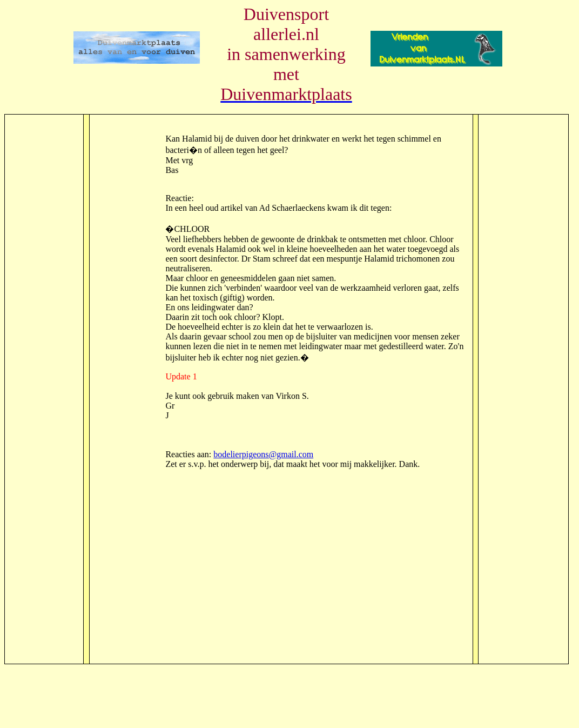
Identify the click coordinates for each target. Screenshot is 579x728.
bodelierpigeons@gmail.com (263, 454)
